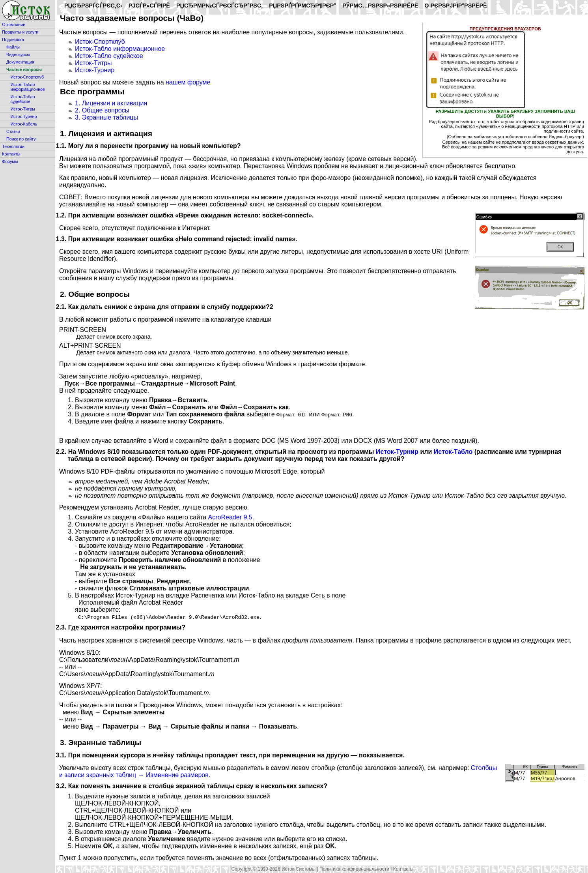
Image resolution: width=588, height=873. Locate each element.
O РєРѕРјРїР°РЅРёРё (455, 6)
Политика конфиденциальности (354, 869)
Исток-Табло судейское (23, 99)
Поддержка (13, 39)
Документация (20, 62)
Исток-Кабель (24, 124)
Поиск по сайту (21, 139)
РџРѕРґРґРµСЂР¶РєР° (302, 6)
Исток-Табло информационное (28, 87)
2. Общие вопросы (102, 110)
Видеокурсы (18, 54)
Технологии (13, 146)
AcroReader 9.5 (230, 517)
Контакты (11, 154)
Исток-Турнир (24, 116)
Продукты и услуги (20, 32)
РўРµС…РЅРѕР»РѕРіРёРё (380, 6)
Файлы (13, 47)
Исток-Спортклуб (27, 77)
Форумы (10, 161)
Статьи (13, 131)
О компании (14, 24)
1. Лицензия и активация (111, 103)
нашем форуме (188, 82)
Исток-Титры (23, 109)
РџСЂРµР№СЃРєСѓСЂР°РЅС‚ (219, 6)
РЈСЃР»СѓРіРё (149, 6)
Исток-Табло (453, 452)
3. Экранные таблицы (106, 117)
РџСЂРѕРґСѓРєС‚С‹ (93, 6)
